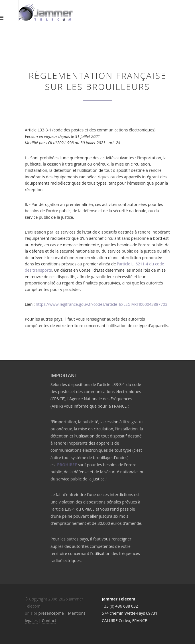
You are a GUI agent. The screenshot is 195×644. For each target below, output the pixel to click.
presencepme (51, 613)
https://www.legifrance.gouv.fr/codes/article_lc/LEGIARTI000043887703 (101, 304)
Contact (49, 621)
